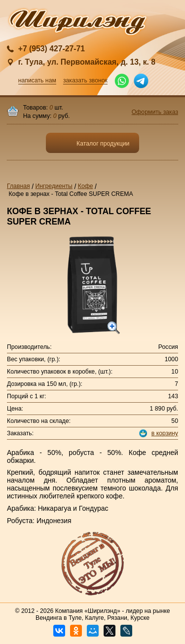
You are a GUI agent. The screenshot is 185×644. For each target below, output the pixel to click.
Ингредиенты (54, 186)
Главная (18, 186)
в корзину (165, 433)
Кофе (86, 186)
